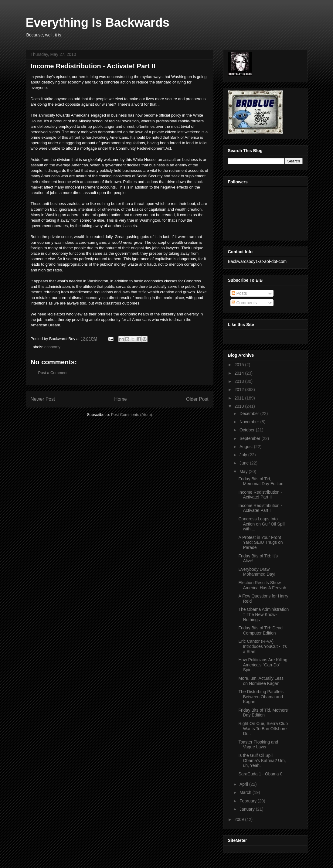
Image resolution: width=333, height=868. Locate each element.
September (250, 438)
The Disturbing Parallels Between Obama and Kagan (261, 697)
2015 (240, 365)
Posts (239, 293)
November (250, 422)
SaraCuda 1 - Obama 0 (260, 774)
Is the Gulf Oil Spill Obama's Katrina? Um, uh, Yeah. (262, 761)
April (244, 784)
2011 (240, 398)
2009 (240, 819)
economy (52, 347)
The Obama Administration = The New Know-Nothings (263, 614)
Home (121, 399)
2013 (240, 381)
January (248, 809)
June (245, 463)
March (246, 792)
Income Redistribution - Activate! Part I (260, 508)
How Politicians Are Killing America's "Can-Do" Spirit (263, 665)
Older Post (197, 399)
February (249, 801)
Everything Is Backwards (98, 22)
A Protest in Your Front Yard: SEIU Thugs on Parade (260, 543)
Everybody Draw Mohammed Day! (257, 572)
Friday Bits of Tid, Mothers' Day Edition (263, 713)
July (244, 455)
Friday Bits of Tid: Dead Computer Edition (260, 630)
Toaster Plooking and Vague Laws (258, 745)
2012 (240, 390)
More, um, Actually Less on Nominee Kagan (261, 681)
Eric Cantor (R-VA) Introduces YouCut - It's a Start (262, 646)
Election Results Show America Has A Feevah (262, 585)
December (250, 414)
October (248, 430)
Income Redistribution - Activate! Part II (260, 495)
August (247, 447)
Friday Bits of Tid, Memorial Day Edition (261, 481)
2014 (240, 373)
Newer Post (43, 399)
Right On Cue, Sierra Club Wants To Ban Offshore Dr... (263, 729)
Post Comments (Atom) (132, 415)
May (244, 471)
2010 (240, 406)
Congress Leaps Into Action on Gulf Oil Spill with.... (262, 524)
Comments (244, 303)
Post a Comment (53, 373)
